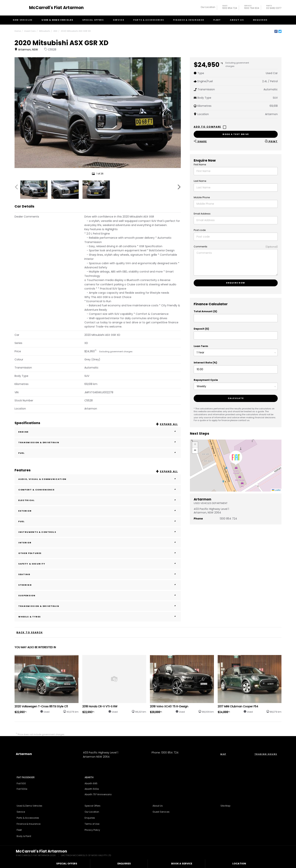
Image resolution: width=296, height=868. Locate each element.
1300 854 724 (230, 7)
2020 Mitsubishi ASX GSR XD (76, 31)
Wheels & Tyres (98, 617)
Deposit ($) (201, 329)
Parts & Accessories (149, 20)
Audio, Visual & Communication (98, 479)
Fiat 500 (21, 783)
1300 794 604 (252, 7)
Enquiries (260, 20)
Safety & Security (98, 564)
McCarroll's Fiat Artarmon (56, 8)
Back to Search (30, 633)
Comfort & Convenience (98, 490)
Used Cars (30, 31)
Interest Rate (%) (205, 363)
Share (200, 141)
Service (119, 20)
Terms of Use (92, 824)
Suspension (98, 595)
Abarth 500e (92, 789)
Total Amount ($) (205, 311)
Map (223, 754)
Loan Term (201, 346)
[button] (236, 458)
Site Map (225, 806)
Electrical (98, 500)
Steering (98, 585)
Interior (98, 543)
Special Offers (93, 20)
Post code (200, 230)
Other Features (98, 553)
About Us (237, 20)
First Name (200, 165)
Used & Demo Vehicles (57, 20)
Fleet (217, 20)
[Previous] (17, 187)
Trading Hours (266, 754)
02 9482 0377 (274, 7)
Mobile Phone (202, 197)
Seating (98, 574)
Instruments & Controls (98, 532)
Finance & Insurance (189, 20)
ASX (55, 31)
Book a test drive (236, 134)
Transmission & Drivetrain (98, 442)
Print (271, 141)
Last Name (200, 181)
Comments (200, 247)
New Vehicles (23, 20)
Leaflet (276, 490)
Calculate (236, 398)
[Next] (179, 187)
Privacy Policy (92, 830)
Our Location (208, 7)
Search (278, 20)
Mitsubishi (45, 31)
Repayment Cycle (206, 380)
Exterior (98, 511)
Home (18, 31)
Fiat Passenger (26, 777)
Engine (98, 432)
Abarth (89, 777)
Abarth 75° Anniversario (98, 794)
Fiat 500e (22, 789)
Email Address (202, 214)
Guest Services (161, 812)
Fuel (98, 453)
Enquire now (236, 283)
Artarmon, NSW (27, 50)
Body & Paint (24, 836)
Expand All (169, 424)
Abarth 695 (91, 783)
